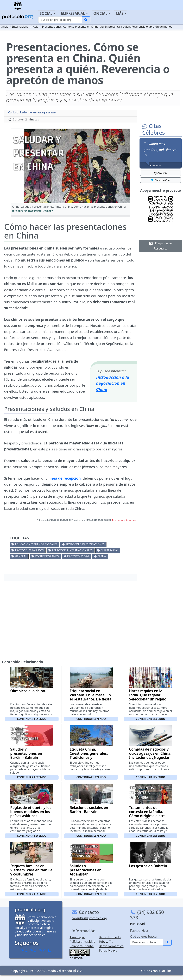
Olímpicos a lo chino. (28, 691)
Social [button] (46, 13)
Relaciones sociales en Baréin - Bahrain (89, 810)
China (102, 556)
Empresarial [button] (73, 13)
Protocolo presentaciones (85, 544)
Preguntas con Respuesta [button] (161, 246)
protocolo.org (78, 556)
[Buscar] (60, 20)
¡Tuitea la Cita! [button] (160, 180)
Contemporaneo (47, 556)
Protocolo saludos (29, 550)
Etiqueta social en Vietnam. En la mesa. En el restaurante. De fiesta (91, 695)
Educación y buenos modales (36, 544)
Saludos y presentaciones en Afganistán (86, 870)
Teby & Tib (106, 942)
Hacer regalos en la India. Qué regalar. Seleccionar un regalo (148, 695)
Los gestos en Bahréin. (149, 866)
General (21, 556)
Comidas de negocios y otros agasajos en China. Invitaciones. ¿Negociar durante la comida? (150, 755)
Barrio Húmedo (110, 937)
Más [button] (120, 13)
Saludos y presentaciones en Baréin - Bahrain (26, 753)
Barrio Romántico (111, 946)
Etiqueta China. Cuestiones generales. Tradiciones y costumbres (89, 755)
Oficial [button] (100, 13)
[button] (70, 166)
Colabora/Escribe (81, 946)
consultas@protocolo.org (89, 918)
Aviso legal (77, 937)
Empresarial (110, 550)
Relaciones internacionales (72, 550)
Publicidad (137, 924)
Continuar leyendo (32, 719)
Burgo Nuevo (108, 950)
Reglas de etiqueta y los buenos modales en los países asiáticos (31, 812)
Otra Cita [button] (161, 173)
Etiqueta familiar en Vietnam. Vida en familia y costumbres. (31, 870)
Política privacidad (82, 942)
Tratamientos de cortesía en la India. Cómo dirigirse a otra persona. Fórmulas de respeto (148, 816)
